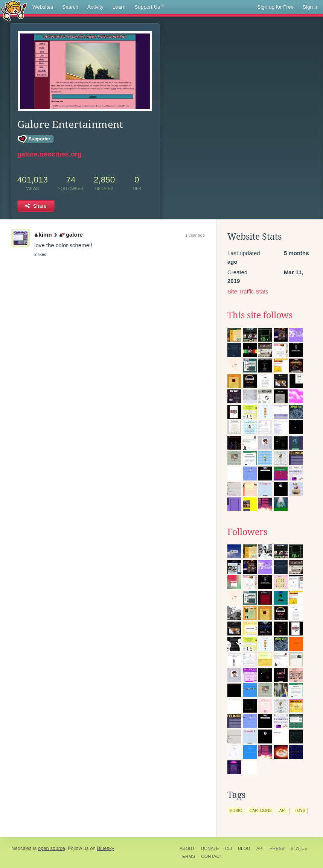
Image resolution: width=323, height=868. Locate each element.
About (187, 848)
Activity (95, 7)
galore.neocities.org (50, 154)
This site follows (260, 315)
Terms (187, 856)
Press (277, 848)
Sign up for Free (275, 7)
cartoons (261, 810)
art (283, 810)
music (236, 810)
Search (70, 7)
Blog (244, 848)
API (260, 848)
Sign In (311, 7)
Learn (119, 7)
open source (52, 848)
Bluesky (105, 848)
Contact (212, 856)
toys (300, 810)
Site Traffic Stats (248, 291)
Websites (43, 7)
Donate (210, 848)
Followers (247, 532)
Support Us (149, 7)
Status (299, 848)
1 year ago (195, 235)
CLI (229, 848)
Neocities (21, 848)
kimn (43, 235)
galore (71, 235)
